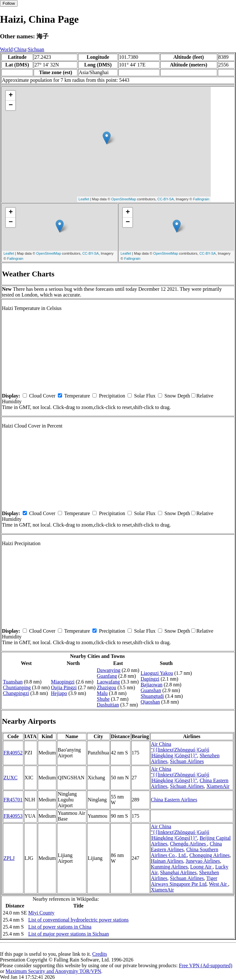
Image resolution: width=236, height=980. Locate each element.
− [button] (11, 105)
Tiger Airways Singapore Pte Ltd (184, 881)
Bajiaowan (152, 685)
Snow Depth (177, 396)
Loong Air (201, 867)
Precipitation (112, 396)
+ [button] (11, 96)
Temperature (77, 396)
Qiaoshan (150, 702)
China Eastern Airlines (174, 800)
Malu (102, 693)
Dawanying (109, 670)
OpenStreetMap (124, 199)
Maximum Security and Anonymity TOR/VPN (53, 971)
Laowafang (108, 682)
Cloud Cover (42, 396)
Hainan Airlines (167, 861)
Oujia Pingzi (64, 687)
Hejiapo (59, 693)
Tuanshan (13, 682)
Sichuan (36, 49)
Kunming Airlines (169, 867)
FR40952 (13, 753)
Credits (99, 954)
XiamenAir (218, 786)
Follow (9, 3)
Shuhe (103, 699)
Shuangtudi (152, 696)
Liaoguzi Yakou (157, 673)
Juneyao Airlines (203, 861)
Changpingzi (16, 693)
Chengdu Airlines (188, 844)
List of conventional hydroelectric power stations (78, 920)
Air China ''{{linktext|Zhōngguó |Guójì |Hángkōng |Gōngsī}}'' (180, 750)
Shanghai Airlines (178, 872)
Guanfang (107, 676)
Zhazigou (106, 687)
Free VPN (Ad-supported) (205, 965)
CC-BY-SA (166, 199)
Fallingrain (201, 199)
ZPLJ (9, 858)
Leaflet (84, 199)
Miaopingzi (63, 682)
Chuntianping (17, 687)
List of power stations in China (60, 927)
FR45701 (13, 800)
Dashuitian (108, 705)
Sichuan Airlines (187, 761)
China (20, 49)
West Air (218, 884)
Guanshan (151, 690)
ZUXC (11, 778)
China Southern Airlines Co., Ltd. (185, 852)
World (6, 49)
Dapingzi (150, 679)
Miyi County (41, 913)
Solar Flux (145, 396)
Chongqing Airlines (209, 855)
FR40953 (13, 816)
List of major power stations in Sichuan (68, 934)
